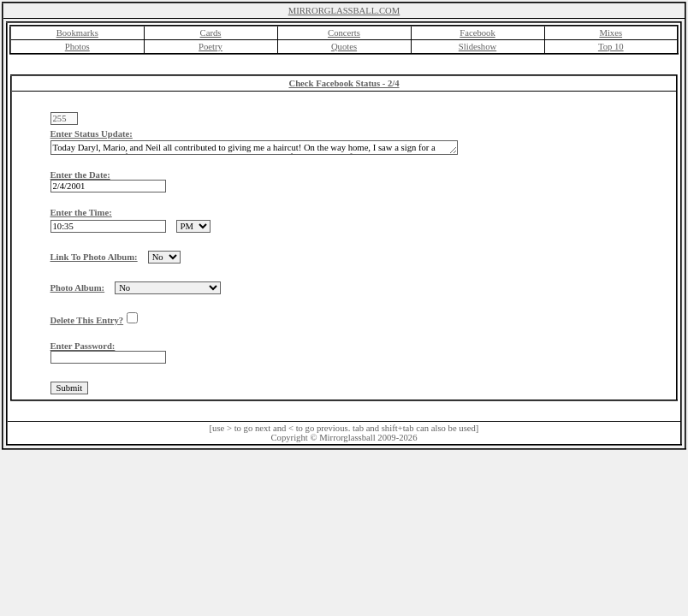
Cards (211, 33)
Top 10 (611, 47)
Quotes (344, 47)
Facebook (477, 33)
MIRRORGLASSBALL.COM (344, 11)
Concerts (344, 33)
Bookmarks (77, 33)
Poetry (211, 47)
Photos (77, 47)
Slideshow (477, 47)
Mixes (611, 33)
